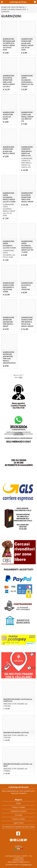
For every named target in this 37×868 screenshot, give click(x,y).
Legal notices (19, 823)
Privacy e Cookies (18, 807)
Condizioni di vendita (18, 811)
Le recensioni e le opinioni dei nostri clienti (18, 827)
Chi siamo (19, 815)
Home (18, 803)
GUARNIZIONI (5, 12)
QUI (21, 377)
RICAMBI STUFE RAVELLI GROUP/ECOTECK (14, 9)
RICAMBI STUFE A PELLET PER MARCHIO (13, 7)
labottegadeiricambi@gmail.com (18, 862)
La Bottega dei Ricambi (19, 2)
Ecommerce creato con (18, 864)
